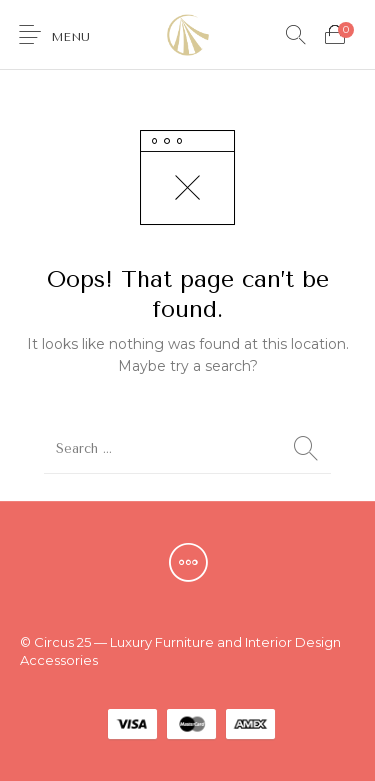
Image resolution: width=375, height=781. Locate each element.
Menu (70, 37)
